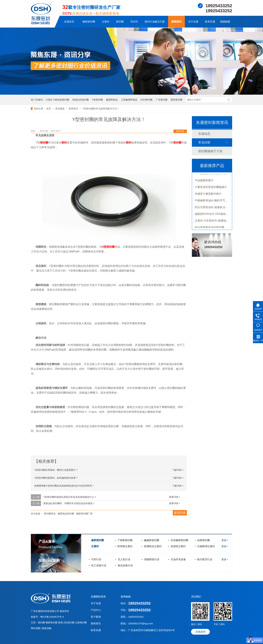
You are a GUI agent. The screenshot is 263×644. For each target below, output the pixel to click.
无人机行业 (124, 559)
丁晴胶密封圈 (125, 540)
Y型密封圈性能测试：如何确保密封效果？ (56, 478)
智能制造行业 (152, 559)
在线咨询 (200, 632)
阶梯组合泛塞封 (153, 546)
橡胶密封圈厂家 (84, 514)
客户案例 (96, 617)
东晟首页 (69, 22)
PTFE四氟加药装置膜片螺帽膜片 (214, 175)
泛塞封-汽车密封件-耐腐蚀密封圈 (214, 222)
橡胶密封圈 (89, 22)
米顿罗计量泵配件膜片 (208, 195)
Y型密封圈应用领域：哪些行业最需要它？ (56, 470)
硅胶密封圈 (204, 540)
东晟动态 (204, 134)
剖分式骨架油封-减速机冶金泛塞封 (215, 208)
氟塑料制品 (112, 100)
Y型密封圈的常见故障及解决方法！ (101, 109)
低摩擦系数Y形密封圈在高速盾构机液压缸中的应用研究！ (64, 486)
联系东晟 (210, 22)
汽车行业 (96, 559)
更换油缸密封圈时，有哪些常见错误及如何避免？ (69, 503)
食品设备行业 (125, 565)
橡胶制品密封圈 (66, 514)
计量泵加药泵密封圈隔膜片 (211, 188)
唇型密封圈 (176, 100)
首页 (49, 109)
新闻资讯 (176, 22)
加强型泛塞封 (178, 546)
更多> (225, 540)
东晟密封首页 (98, 597)
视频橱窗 (225, 22)
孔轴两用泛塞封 (206, 546)
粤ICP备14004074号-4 (52, 617)
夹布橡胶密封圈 (179, 540)
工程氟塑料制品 (129, 100)
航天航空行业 (205, 559)
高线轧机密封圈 (81, 100)
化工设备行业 (99, 565)
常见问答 (204, 142)
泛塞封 (106, 22)
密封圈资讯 (50, 514)
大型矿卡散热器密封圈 (57, 100)
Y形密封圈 (97, 100)
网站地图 (36, 628)
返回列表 (180, 131)
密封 (64, 143)
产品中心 (96, 610)
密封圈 (120, 22)
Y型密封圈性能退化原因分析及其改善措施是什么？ (70, 497)
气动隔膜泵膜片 (204, 181)
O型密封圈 (108, 247)
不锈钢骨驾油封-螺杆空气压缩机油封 (217, 201)
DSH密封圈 (147, 100)
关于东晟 (193, 22)
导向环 (134, 22)
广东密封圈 (162, 100)
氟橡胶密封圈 (152, 540)
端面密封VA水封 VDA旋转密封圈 (214, 215)
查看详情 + (174, 497)
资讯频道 (60, 109)
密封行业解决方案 (155, 22)
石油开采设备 (178, 559)
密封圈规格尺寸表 (210, 151)
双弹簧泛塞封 (125, 546)
